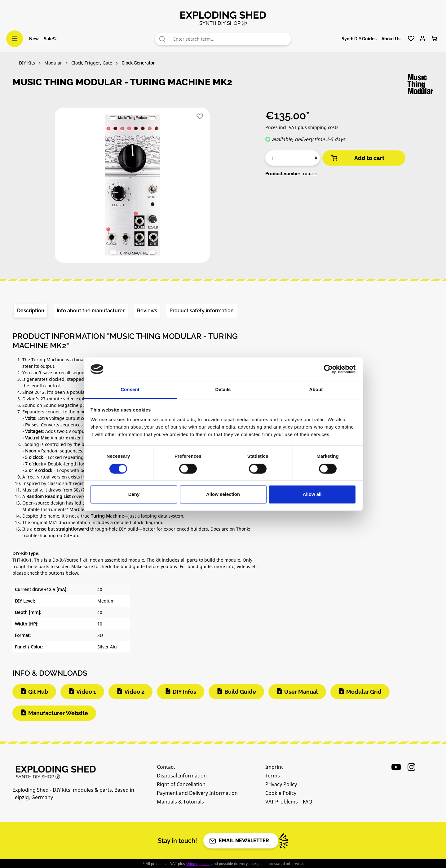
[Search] (162, 39)
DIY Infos (184, 692)
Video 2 (134, 692)
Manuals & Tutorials (180, 802)
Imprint (274, 767)
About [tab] (316, 390)
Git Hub (38, 692)
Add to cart (357, 158)
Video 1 (86, 692)
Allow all (312, 494)
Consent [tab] (130, 390)
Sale (50, 39)
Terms (273, 776)
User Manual (301, 692)
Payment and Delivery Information (197, 793)
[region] (133, 188)
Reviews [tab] (147, 311)
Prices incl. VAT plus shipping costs (302, 127)
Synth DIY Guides (359, 39)
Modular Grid (364, 692)
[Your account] (423, 39)
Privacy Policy (281, 784)
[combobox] (231, 39)
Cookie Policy (281, 793)
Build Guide (240, 692)
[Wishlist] (411, 39)
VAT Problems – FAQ (289, 802)
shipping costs (198, 864)
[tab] (31, 311)
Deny (134, 494)
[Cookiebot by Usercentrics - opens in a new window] (328, 369)
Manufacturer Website (58, 713)
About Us (391, 39)
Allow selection (223, 494)
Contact (166, 767)
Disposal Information (182, 776)
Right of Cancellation (181, 784)
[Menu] (15, 39)
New (34, 39)
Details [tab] (223, 390)
